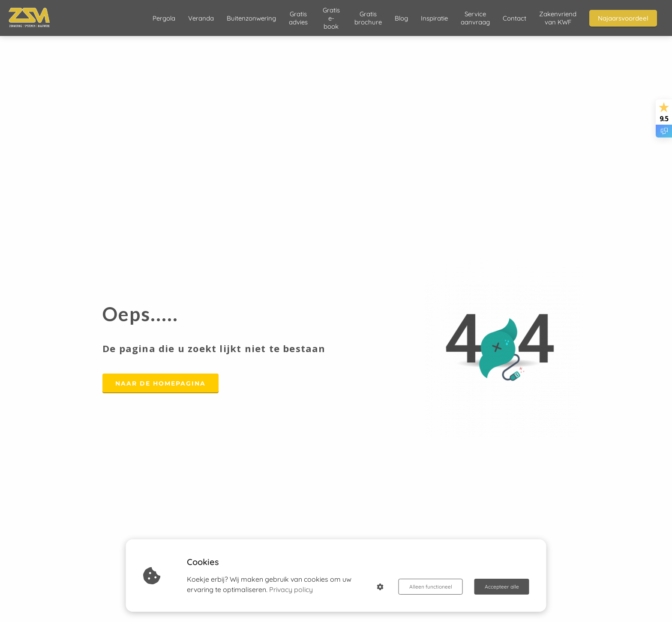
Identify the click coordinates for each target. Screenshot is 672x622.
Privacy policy (291, 589)
